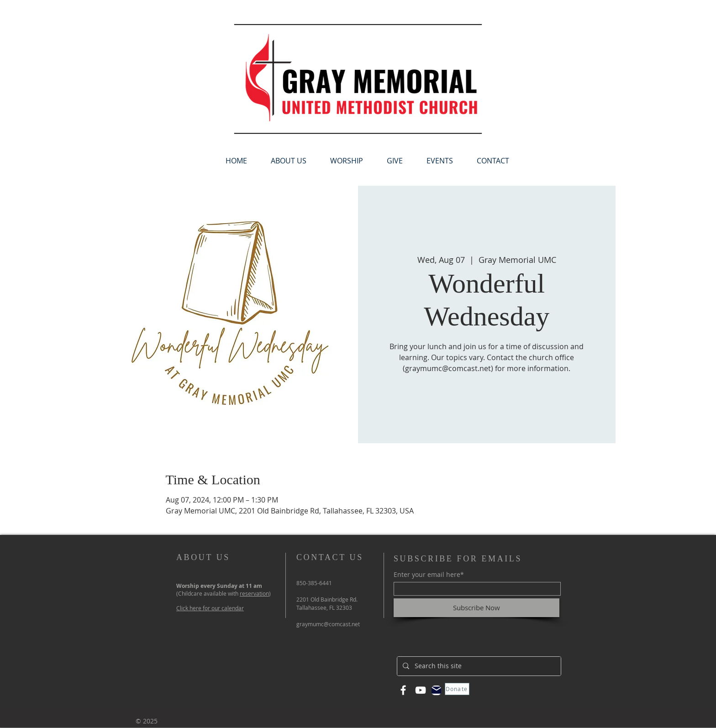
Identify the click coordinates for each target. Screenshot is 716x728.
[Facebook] (403, 690)
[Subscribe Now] (476, 608)
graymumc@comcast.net (328, 624)
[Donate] (457, 689)
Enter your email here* (429, 575)
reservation (254, 593)
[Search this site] (478, 666)
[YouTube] (421, 690)
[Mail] (436, 690)
